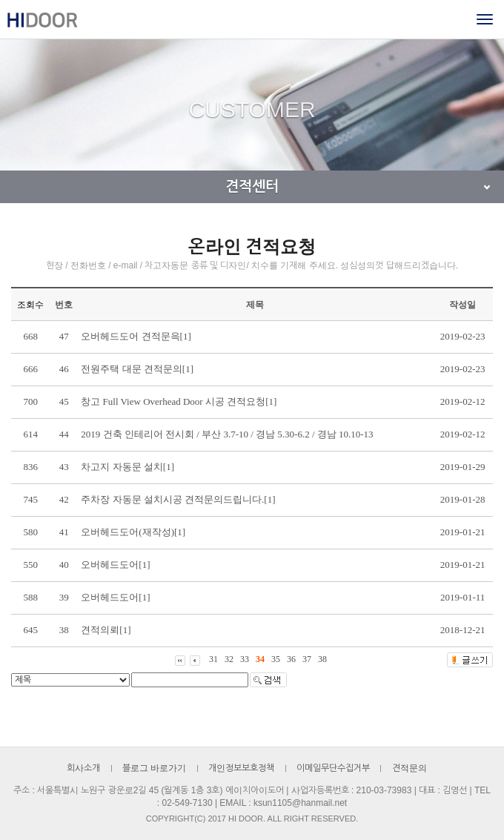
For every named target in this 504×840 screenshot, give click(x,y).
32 (229, 659)
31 (213, 659)
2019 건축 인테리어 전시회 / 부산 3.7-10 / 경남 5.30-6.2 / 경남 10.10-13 (227, 434)
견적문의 (409, 768)
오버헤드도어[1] (115, 565)
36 (291, 659)
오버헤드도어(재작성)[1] (133, 532)
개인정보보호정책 (241, 768)
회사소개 (83, 768)
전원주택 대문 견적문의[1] (137, 369)
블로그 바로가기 (154, 768)
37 (307, 659)
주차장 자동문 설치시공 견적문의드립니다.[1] (178, 499)
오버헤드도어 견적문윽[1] (136, 336)
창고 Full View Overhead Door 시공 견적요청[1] (179, 401)
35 (276, 659)
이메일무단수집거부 (333, 768)
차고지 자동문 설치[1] (127, 467)
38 (322, 659)
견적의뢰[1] (106, 630)
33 (245, 659)
